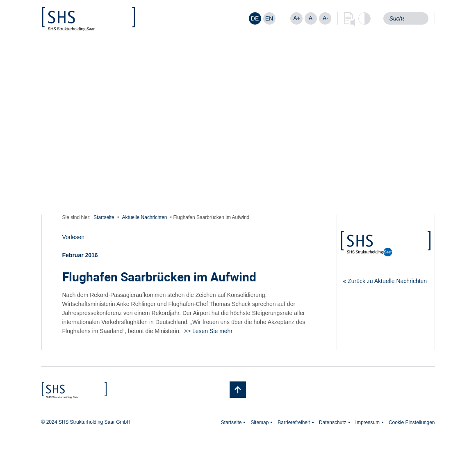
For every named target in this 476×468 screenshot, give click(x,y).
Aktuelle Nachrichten (145, 217)
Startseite (104, 217)
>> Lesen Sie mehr (208, 331)
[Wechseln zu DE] (255, 18)
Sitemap (260, 422)
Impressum (368, 422)
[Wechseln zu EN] (269, 18)
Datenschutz (333, 422)
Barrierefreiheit (294, 422)
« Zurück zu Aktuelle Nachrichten (385, 281)
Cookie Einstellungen (412, 422)
